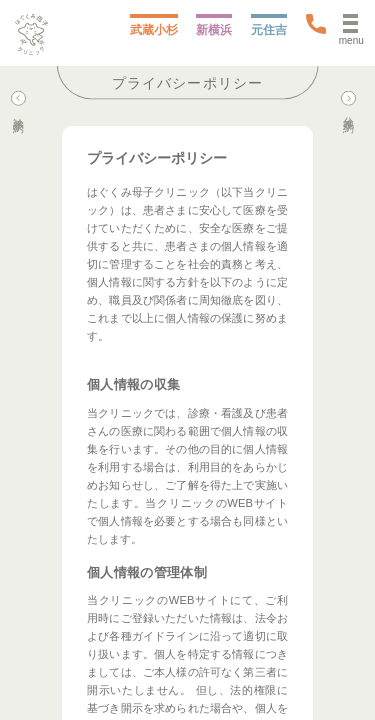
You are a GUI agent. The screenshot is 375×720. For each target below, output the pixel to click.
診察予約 (18, 104)
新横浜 (214, 30)
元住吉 (269, 30)
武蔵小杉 (154, 30)
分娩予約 (348, 104)
